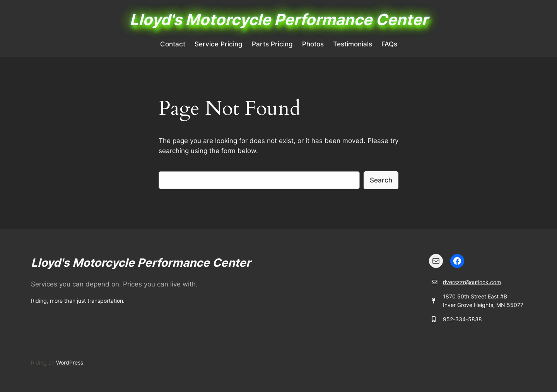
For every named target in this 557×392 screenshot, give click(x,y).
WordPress (70, 362)
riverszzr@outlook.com (472, 282)
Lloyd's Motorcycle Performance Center (279, 20)
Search (381, 180)
